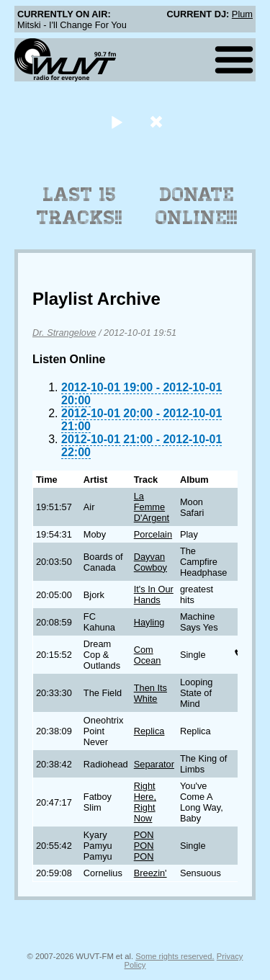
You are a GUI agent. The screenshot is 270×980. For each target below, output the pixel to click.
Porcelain (153, 534)
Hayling (149, 622)
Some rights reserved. (175, 956)
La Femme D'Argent (152, 507)
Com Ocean (148, 655)
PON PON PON (144, 846)
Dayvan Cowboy (150, 562)
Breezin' (150, 873)
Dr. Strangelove (64, 333)
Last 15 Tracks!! (80, 206)
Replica (149, 731)
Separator (154, 764)
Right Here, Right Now (145, 802)
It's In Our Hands (154, 594)
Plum (242, 14)
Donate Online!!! (197, 206)
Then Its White (150, 693)
